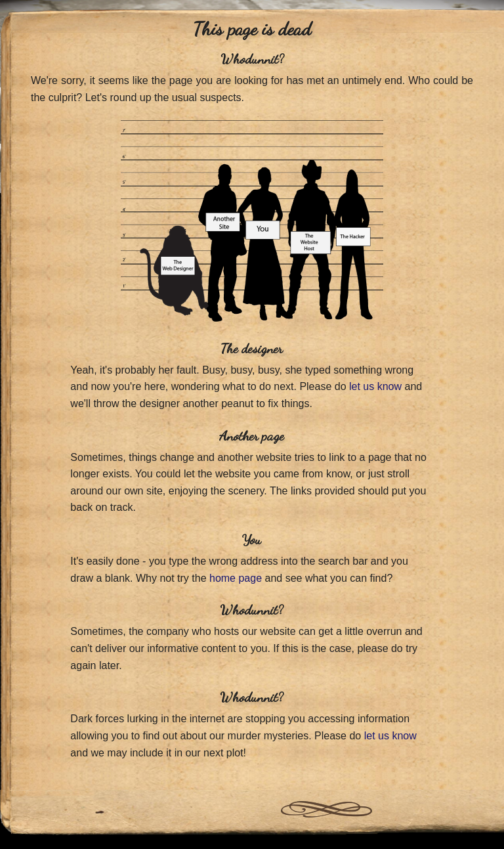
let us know (375, 386)
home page (236, 578)
